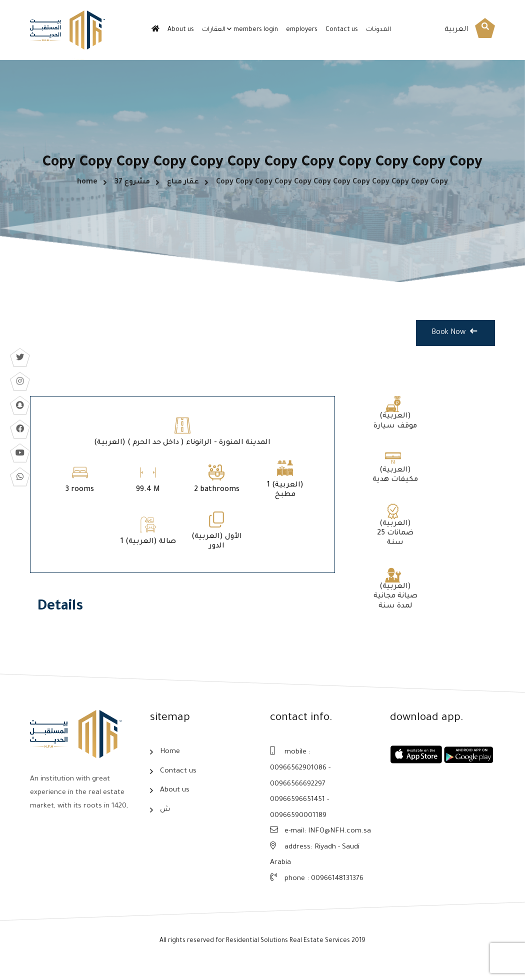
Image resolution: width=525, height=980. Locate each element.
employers (302, 30)
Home (170, 764)
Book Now (454, 347)
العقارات (214, 30)
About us (181, 30)
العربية (456, 30)
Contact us (342, 30)
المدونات (378, 30)
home (87, 189)
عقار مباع (183, 189)
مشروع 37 (132, 189)
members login (256, 30)
